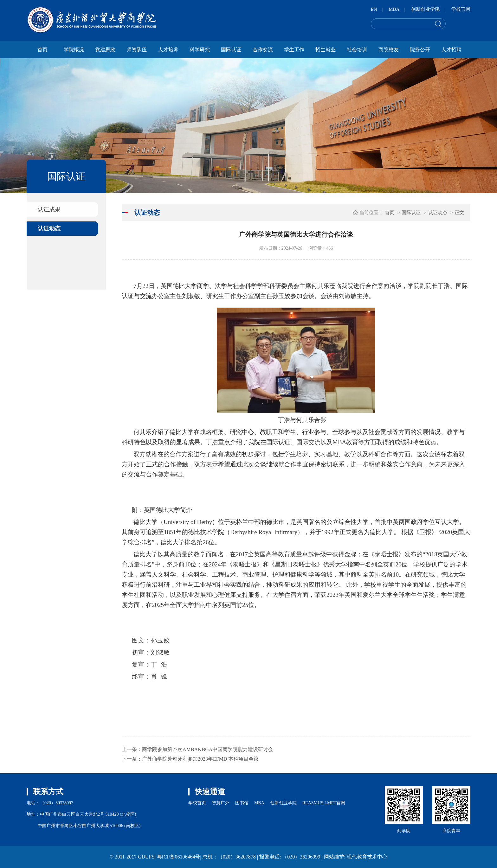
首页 (42, 50)
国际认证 (231, 50)
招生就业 (326, 50)
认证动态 (49, 228)
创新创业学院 (425, 9)
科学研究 (200, 50)
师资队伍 (137, 50)
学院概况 (74, 50)
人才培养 (168, 50)
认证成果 (49, 209)
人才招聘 (451, 50)
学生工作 (294, 50)
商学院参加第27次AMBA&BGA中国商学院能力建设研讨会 (208, 749)
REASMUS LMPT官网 (324, 803)
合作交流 (263, 50)
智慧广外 (221, 803)
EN (374, 9)
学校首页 (197, 803)
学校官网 (461, 9)
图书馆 (242, 803)
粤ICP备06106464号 (179, 857)
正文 (459, 213)
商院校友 (389, 50)
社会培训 (357, 50)
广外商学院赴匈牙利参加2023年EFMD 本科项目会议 (200, 759)
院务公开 (420, 50)
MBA (394, 9)
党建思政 (105, 50)
